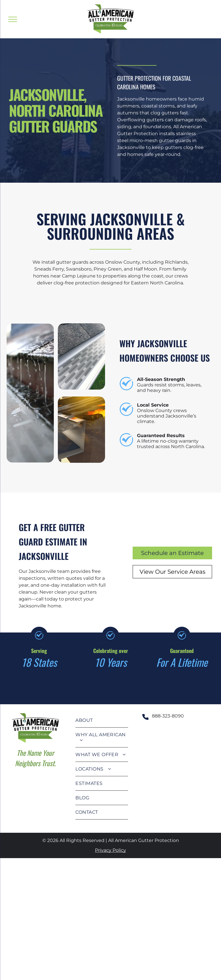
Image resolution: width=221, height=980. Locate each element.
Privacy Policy (110, 850)
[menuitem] (102, 720)
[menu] (13, 19)
